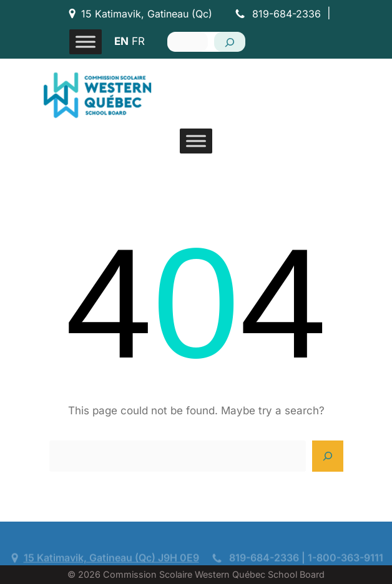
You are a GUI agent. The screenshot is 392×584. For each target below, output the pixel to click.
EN (121, 41)
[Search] (230, 42)
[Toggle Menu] (86, 41)
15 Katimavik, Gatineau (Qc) (147, 14)
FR (138, 41)
